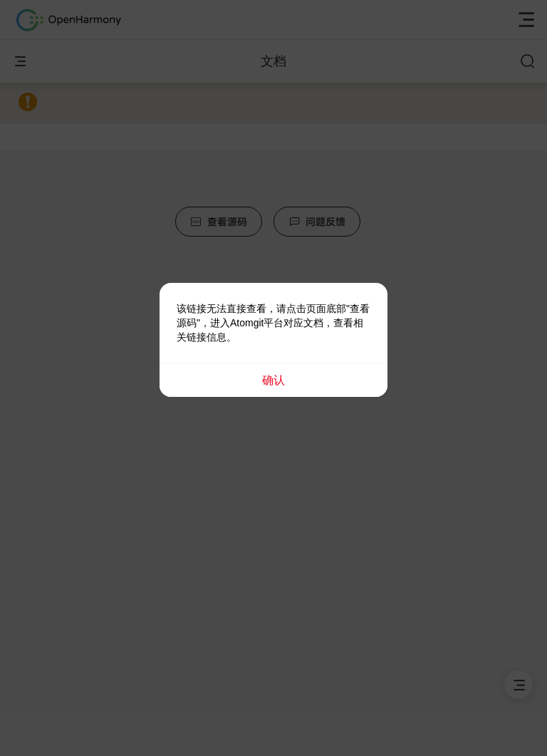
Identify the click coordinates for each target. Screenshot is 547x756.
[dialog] (273, 340)
